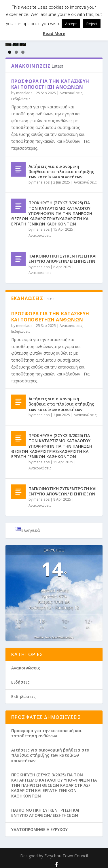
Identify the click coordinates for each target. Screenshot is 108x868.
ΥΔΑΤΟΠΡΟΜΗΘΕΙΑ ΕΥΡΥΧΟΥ (39, 827)
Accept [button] (71, 24)
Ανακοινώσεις (71, 91)
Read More (54, 33)
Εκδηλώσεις (21, 96)
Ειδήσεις (20, 680)
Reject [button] (92, 24)
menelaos (24, 91)
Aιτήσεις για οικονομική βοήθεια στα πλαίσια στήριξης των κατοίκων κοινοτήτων (61, 169)
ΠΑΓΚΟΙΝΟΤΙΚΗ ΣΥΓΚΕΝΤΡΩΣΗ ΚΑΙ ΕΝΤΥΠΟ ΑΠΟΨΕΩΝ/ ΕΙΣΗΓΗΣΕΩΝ (62, 256)
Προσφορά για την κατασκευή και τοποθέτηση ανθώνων (50, 82)
